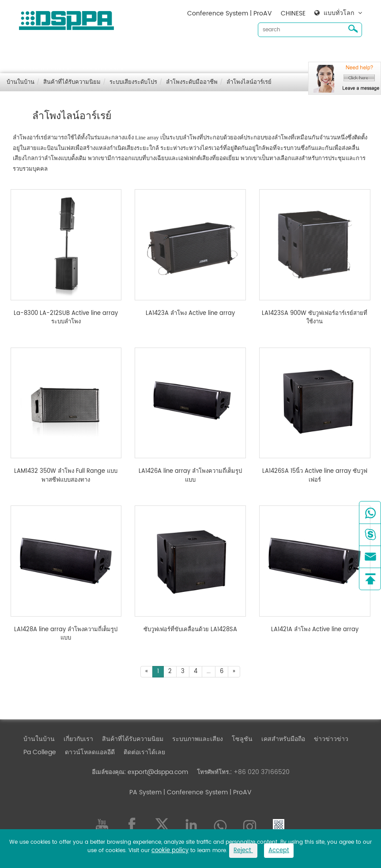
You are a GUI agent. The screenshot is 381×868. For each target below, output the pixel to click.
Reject (243, 851)
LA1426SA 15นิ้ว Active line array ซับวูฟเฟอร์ (315, 476)
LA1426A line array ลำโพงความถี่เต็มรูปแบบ (190, 476)
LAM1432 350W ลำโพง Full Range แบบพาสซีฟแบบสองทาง (66, 476)
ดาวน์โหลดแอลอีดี (48, 67)
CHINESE (293, 13)
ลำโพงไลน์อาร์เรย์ (249, 82)
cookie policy (170, 851)
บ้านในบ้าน (39, 53)
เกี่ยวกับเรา (78, 53)
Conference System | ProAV (230, 13)
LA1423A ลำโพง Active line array (190, 314)
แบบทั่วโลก (339, 13)
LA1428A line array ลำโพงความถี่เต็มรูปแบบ (66, 634)
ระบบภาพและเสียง (198, 53)
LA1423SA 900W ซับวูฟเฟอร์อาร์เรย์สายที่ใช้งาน (315, 318)
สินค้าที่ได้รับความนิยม (133, 53)
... (209, 672)
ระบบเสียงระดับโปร (133, 82)
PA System (145, 792)
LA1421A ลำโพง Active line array (315, 630)
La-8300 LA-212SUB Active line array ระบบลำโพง (66, 318)
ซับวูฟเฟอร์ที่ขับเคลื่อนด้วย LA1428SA (190, 630)
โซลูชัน (242, 53)
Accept (279, 851)
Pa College (40, 752)
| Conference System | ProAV (207, 792)
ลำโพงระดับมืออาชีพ (192, 82)
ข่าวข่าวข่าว (331, 53)
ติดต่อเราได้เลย (103, 67)
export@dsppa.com (158, 772)
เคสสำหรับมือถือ (283, 53)
